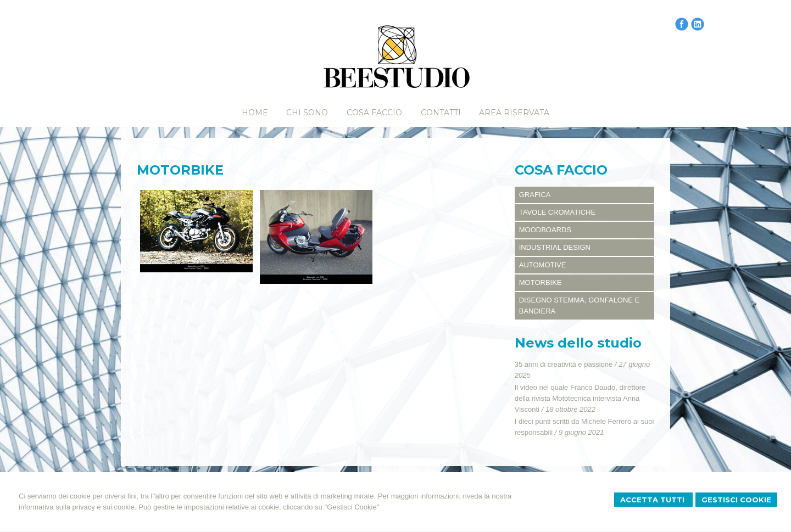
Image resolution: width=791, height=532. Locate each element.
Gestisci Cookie (736, 500)
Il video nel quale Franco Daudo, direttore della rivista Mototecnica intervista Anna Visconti (580, 398)
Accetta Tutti (653, 500)
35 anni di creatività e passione (564, 364)
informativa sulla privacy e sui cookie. (78, 507)
